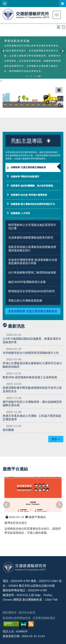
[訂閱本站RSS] (31, 625)
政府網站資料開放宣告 (17, 618)
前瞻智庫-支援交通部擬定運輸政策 (28, 167)
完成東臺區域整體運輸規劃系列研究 (31, 237)
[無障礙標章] (12, 625)
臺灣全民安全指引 (16, 523)
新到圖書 (8, 430)
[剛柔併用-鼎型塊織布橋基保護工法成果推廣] (30, 377)
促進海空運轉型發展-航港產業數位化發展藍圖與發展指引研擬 (33, 261)
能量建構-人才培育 (20, 213)
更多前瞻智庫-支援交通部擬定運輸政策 (33, 311)
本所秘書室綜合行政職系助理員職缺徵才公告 (31, 353)
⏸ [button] (59, 90)
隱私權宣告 (10, 612)
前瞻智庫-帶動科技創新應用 (25, 176)
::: (1, 81)
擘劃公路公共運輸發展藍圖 (25, 300)
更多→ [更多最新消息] (56, 439)
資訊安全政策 (27, 612)
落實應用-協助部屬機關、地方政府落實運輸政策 (35, 186)
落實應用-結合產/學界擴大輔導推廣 (29, 195)
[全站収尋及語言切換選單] (5, 3)
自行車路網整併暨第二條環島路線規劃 (32, 272)
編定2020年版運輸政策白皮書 (27, 282)
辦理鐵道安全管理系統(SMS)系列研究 (32, 291)
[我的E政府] (24, 625)
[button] (57, 15)
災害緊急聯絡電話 (44, 618)
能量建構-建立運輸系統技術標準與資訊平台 (33, 204)
